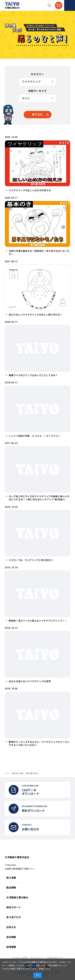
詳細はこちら (44, 969)
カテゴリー (37, 74)
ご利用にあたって (54, 958)
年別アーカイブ (38, 91)
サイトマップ (37, 958)
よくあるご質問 (20, 958)
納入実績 (11, 878)
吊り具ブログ (14, 917)
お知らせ (11, 927)
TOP (7, 773)
